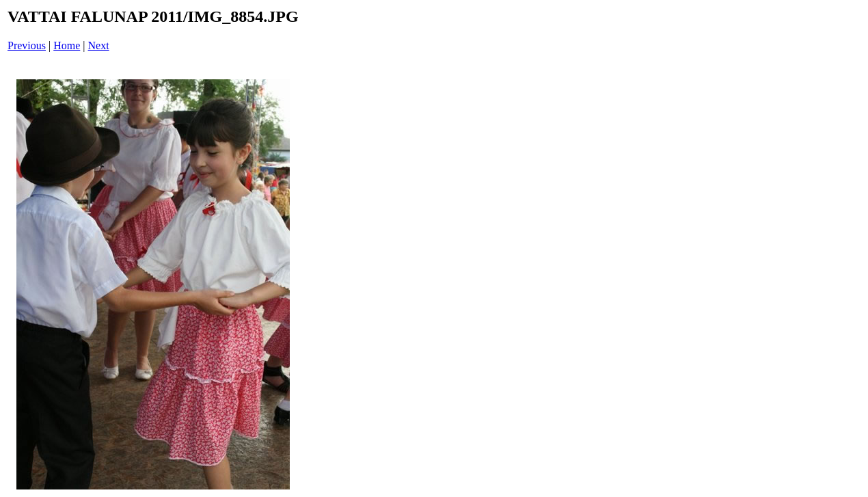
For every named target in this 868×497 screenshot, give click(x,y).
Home (67, 45)
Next (99, 45)
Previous (27, 45)
